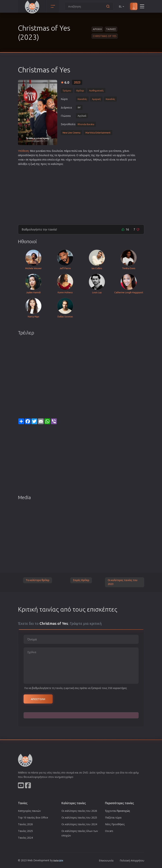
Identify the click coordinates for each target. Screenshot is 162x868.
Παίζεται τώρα (113, 817)
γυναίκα (41, 151)
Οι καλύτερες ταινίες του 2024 (79, 824)
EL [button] (122, 6)
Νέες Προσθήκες (115, 824)
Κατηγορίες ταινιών (29, 811)
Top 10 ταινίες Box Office (33, 817)
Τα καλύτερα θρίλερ (38, 580)
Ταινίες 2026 (25, 824)
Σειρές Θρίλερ (81, 580)
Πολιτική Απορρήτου (132, 860)
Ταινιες (111, 29)
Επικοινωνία (106, 860)
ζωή (33, 164)
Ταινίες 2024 (25, 838)
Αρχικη (97, 29)
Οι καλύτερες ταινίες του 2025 (79, 817)
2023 (77, 82)
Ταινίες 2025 (25, 831)
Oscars (109, 831)
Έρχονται (118, 811)
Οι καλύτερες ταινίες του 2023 (123, 582)
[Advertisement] (81, 194)
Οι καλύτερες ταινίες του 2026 (79, 811)
